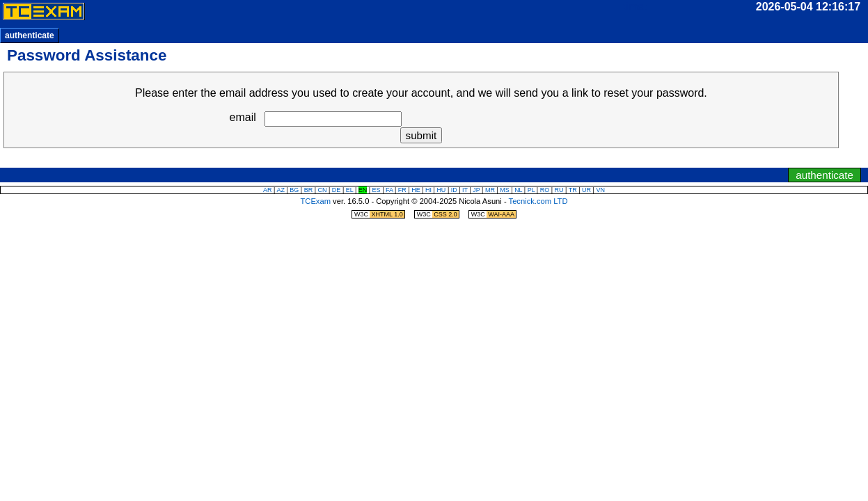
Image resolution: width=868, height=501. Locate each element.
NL (518, 190)
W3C (379, 214)
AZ (281, 190)
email (243, 117)
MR (490, 190)
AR (268, 190)
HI (428, 190)
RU (559, 190)
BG (294, 190)
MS (505, 190)
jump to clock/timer (411, 160)
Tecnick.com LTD (538, 201)
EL (350, 190)
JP (476, 190)
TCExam (315, 201)
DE (337, 190)
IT (465, 190)
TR (573, 190)
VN (600, 190)
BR (309, 190)
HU (441, 190)
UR (586, 190)
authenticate (30, 35)
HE (416, 190)
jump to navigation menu (453, 160)
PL (531, 190)
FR (402, 190)
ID (454, 190)
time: (635, 7)
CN (323, 190)
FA (389, 190)
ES (377, 190)
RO (545, 190)
